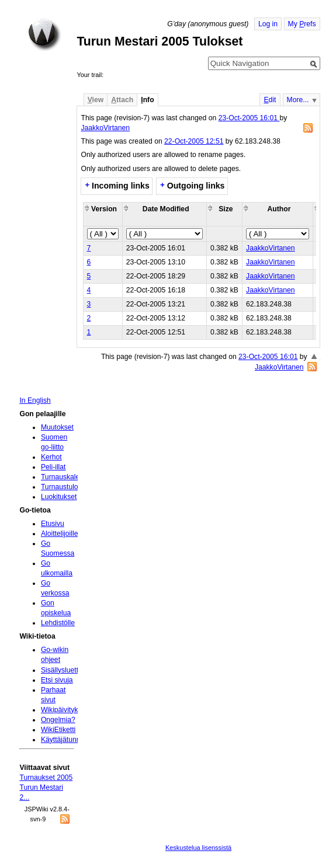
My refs (302, 24)
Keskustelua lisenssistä (198, 848)
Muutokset (57, 427)
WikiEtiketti (58, 730)
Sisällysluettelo (64, 670)
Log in (268, 24)
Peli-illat (53, 467)
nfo (147, 100)
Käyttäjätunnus (64, 740)
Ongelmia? (58, 720)
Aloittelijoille (60, 534)
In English (35, 400)
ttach (122, 100)
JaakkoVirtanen (105, 128)
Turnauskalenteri (67, 477)
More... (298, 100)
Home (44, 34)
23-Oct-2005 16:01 (249, 118)
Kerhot (51, 457)
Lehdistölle (58, 623)
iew (96, 100)
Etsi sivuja (57, 680)
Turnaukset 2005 (46, 778)
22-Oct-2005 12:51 (194, 141)
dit (270, 100)
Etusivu (53, 524)
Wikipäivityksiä (64, 710)
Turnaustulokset (66, 487)
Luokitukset (59, 497)
